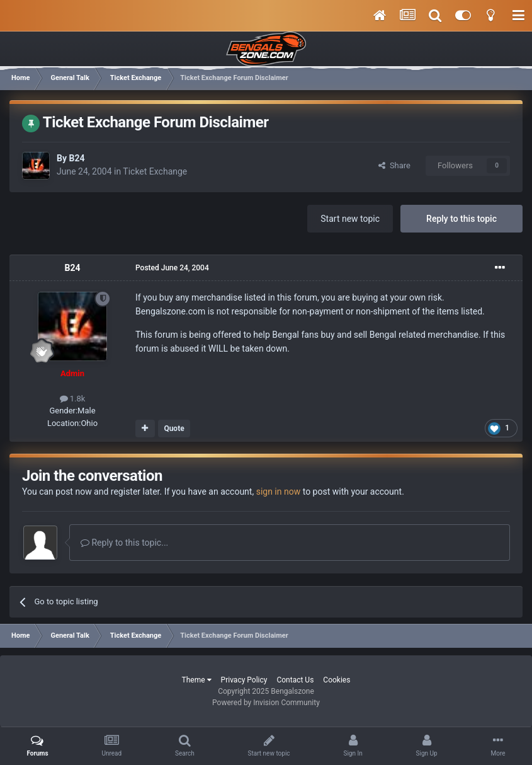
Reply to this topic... (124, 543)
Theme (197, 680)
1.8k (73, 399)
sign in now (279, 492)
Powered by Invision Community (266, 703)
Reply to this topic (461, 219)
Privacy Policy (244, 680)
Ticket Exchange (155, 171)
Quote (174, 429)
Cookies (337, 680)
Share (394, 165)
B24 (76, 158)
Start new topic (350, 219)
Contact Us (295, 680)
